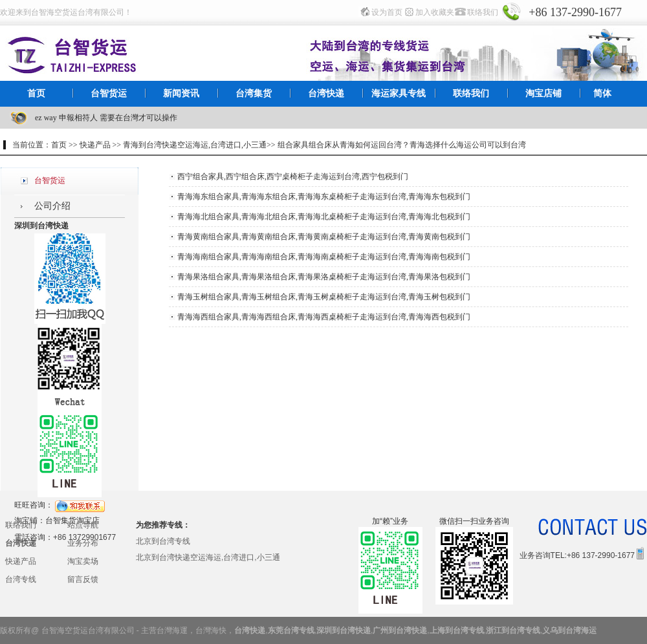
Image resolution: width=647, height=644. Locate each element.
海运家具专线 (399, 93)
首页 (36, 93)
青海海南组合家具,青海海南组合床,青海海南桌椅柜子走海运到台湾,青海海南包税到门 (324, 257)
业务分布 (83, 543)
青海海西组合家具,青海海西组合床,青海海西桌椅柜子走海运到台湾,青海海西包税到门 (324, 317)
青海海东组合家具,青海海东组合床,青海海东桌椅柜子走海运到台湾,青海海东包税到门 (324, 197)
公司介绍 (52, 206)
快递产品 (21, 561)
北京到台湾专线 (163, 541)
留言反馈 (83, 579)
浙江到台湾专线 (513, 630)
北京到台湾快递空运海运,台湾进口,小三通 (208, 557)
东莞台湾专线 (291, 630)
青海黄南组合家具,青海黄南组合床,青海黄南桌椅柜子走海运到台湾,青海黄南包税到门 (324, 237)
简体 (602, 93)
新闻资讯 (181, 93)
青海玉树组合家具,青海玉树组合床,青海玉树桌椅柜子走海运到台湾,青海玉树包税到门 (324, 297)
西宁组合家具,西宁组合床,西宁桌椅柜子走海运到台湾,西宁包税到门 (293, 177)
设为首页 (387, 12)
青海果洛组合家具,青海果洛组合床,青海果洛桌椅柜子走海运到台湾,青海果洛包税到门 (324, 277)
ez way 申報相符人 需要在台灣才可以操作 (106, 118)
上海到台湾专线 (457, 630)
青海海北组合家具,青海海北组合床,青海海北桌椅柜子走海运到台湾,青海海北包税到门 (324, 217)
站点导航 (83, 525)
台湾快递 (326, 93)
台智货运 (109, 93)
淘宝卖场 (83, 561)
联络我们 (483, 12)
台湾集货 (254, 93)
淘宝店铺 (543, 93)
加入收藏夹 (435, 12)
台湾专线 (21, 579)
